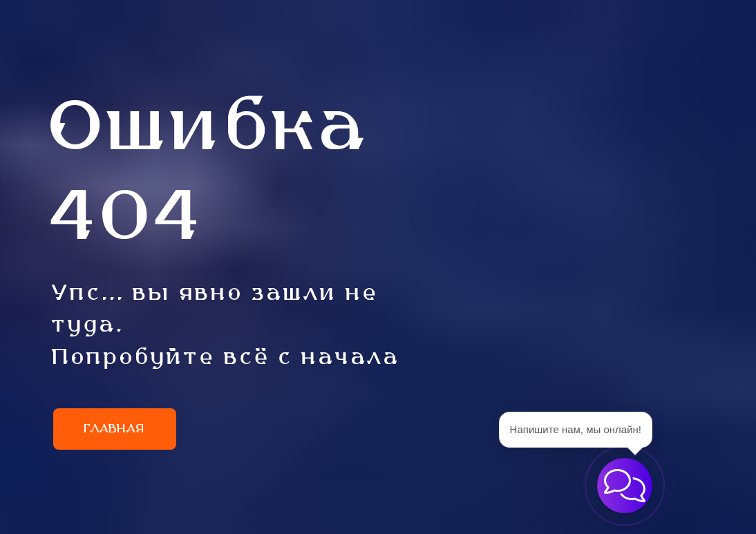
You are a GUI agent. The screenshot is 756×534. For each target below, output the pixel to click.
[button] (625, 486)
